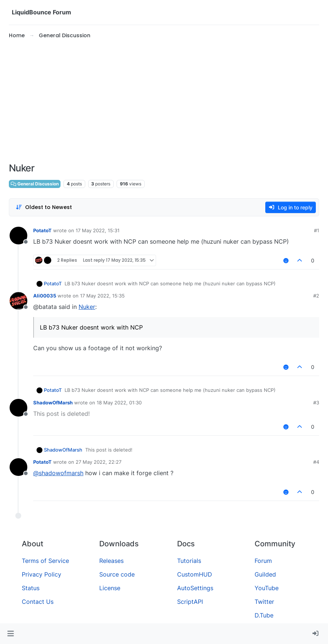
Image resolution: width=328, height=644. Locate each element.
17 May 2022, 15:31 (98, 230)
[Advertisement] (164, 101)
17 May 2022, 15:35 (102, 296)
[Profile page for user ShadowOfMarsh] (18, 408)
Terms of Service (45, 561)
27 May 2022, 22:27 (99, 462)
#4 (316, 462)
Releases (111, 561)
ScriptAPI (190, 602)
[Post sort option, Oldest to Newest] (44, 207)
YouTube (267, 588)
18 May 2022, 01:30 (119, 403)
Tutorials (189, 561)
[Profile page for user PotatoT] (18, 236)
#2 (316, 296)
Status (31, 588)
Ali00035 (45, 296)
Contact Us (38, 602)
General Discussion (35, 184)
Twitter (264, 602)
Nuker (87, 307)
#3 (316, 403)
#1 (317, 230)
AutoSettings (195, 588)
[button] (11, 634)
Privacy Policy (42, 574)
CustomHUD (195, 574)
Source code (117, 574)
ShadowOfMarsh (53, 403)
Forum (263, 561)
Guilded (265, 574)
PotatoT (42, 230)
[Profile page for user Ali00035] (18, 301)
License (110, 588)
